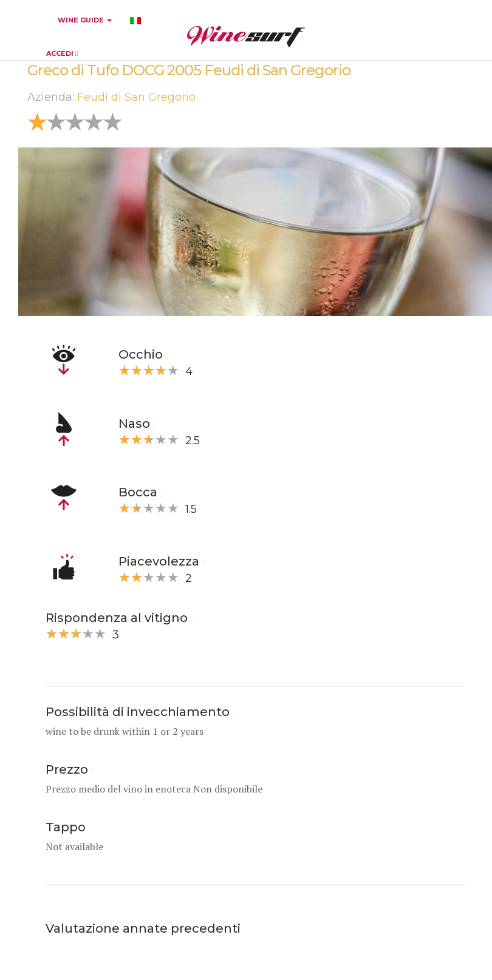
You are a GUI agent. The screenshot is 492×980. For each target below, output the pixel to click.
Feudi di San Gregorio (136, 97)
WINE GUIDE (85, 20)
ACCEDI (62, 53)
